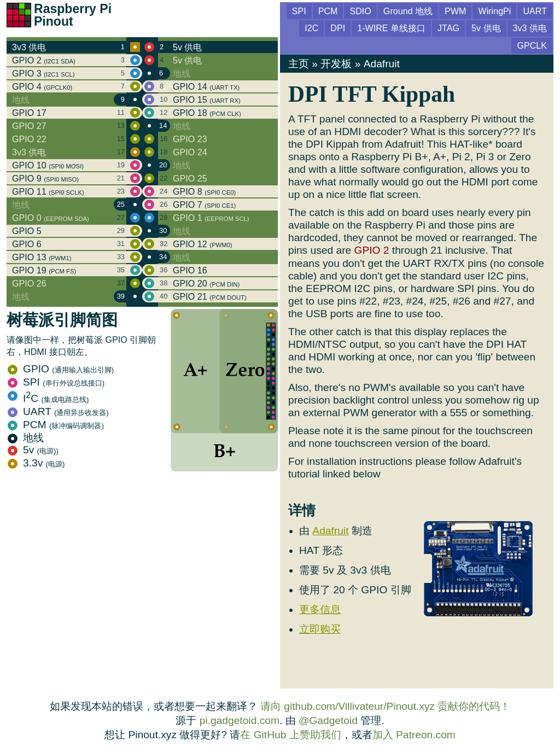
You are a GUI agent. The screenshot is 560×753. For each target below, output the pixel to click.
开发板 (336, 64)
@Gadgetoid (328, 720)
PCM (56, 425)
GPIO (61, 369)
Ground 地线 (408, 11)
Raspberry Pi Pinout (73, 15)
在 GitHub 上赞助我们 (290, 735)
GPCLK (532, 45)
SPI (56, 382)
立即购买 (320, 629)
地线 (26, 438)
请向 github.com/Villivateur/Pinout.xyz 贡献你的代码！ (386, 706)
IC (48, 398)
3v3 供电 (530, 28)
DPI (338, 28)
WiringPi (494, 11)
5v (33, 450)
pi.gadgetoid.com (240, 720)
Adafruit (382, 64)
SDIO (360, 11)
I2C (311, 28)
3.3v (36, 463)
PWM (455, 11)
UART (58, 411)
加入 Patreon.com (414, 735)
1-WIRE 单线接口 (391, 28)
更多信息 (320, 609)
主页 (299, 64)
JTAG (448, 28)
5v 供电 (486, 28)
